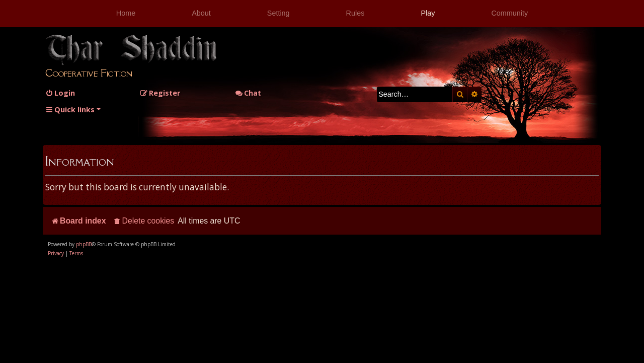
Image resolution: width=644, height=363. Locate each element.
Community (509, 13)
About (201, 13)
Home (126, 13)
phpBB (84, 244)
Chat (248, 93)
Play (428, 13)
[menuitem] (60, 93)
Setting (278, 13)
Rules (355, 13)
